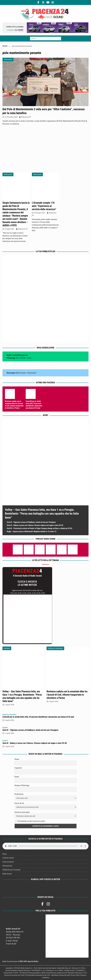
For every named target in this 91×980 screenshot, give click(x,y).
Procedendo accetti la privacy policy (31, 821)
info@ (15, 941)
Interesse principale (22, 812)
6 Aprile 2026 (9, 705)
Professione (19, 794)
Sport (45, 415)
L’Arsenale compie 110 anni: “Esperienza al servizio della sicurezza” (44, 206)
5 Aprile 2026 (9, 733)
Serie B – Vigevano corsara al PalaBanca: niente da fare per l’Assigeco (31, 522)
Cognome (18, 768)
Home (5, 854)
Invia (29, 358)
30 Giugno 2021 (40, 213)
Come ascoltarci (8, 862)
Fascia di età (19, 803)
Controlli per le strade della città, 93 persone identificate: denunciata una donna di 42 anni (38, 717)
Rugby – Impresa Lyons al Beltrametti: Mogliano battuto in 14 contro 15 (32, 531)
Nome (17, 759)
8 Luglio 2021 (9, 229)
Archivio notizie (8, 858)
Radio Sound (21, 373)
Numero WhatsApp (22, 785)
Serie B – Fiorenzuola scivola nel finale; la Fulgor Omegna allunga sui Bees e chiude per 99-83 (39, 528)
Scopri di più (11, 944)
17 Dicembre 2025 (11, 117)
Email (17, 777)
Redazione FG (26, 117)
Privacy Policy (75, 975)
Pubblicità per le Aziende (11, 870)
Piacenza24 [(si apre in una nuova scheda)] (32, 373)
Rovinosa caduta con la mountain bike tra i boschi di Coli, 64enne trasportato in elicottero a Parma (67, 695)
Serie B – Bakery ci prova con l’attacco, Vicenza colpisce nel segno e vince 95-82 (35, 525)
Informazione (7, 866)
